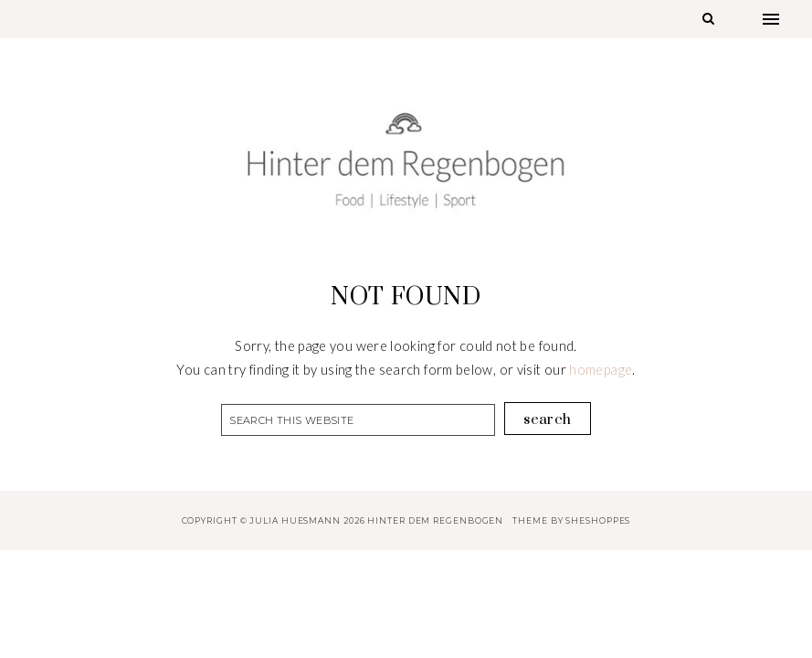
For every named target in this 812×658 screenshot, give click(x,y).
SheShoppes (598, 520)
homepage (601, 370)
